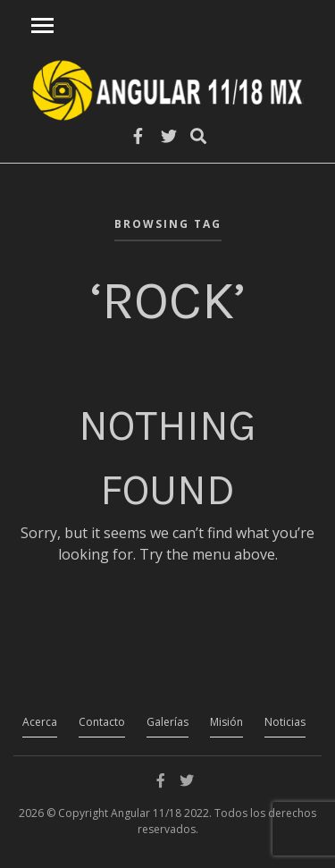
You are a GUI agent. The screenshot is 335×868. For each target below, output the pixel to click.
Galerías (167, 722)
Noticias (285, 722)
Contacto (102, 722)
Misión (226, 722)
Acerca (40, 722)
